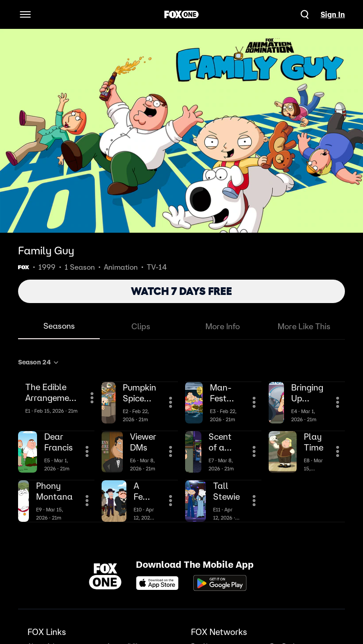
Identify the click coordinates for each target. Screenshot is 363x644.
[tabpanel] (181, 438)
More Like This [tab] (304, 326)
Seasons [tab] (59, 326)
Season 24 (39, 362)
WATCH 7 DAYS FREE (181, 291)
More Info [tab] (223, 326)
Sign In (333, 14)
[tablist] (181, 327)
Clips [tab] (141, 326)
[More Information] (92, 398)
